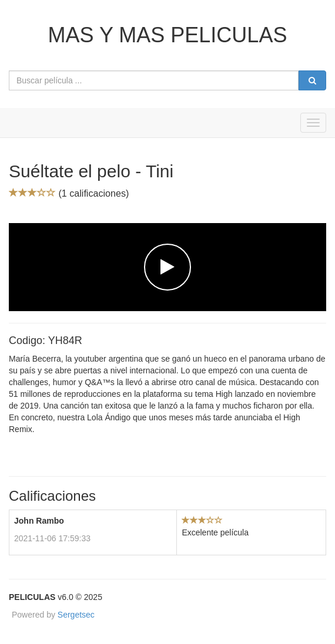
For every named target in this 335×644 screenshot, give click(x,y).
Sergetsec (76, 615)
